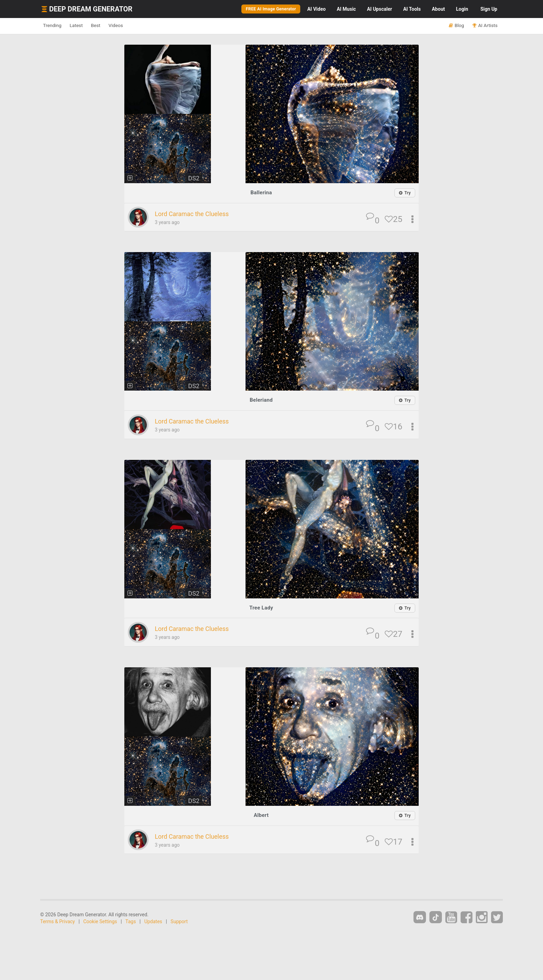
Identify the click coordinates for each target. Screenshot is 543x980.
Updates (153, 922)
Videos (136, 26)
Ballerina (261, 192)
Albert (261, 815)
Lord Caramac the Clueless (198, 214)
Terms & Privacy (57, 922)
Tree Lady (261, 608)
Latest (85, 26)
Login (462, 9)
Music (346, 9)
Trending (55, 26)
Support (179, 922)
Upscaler (380, 9)
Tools (412, 9)
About (438, 9)
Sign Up (489, 9)
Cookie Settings (100, 922)
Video (316, 9)
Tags (131, 922)
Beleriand (261, 400)
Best (110, 26)
